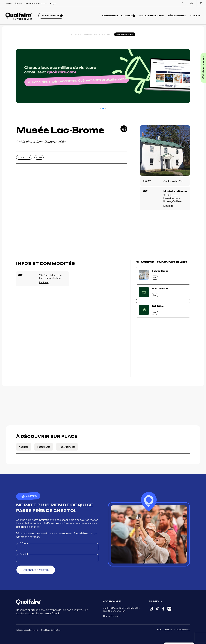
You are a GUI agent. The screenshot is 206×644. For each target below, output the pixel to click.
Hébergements (177, 16)
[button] (101, 108)
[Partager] (124, 129)
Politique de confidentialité (27, 630)
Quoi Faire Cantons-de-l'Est (91, 34)
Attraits (195, 16)
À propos (18, 4)
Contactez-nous (112, 616)
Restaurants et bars (152, 16)
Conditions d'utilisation (51, 630)
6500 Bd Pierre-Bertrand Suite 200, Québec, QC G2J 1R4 (121, 609)
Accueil (9, 4)
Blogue (53, 4)
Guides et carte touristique (36, 4)
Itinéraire (168, 206)
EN (183, 3)
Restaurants (44, 447)
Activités (24, 447)
